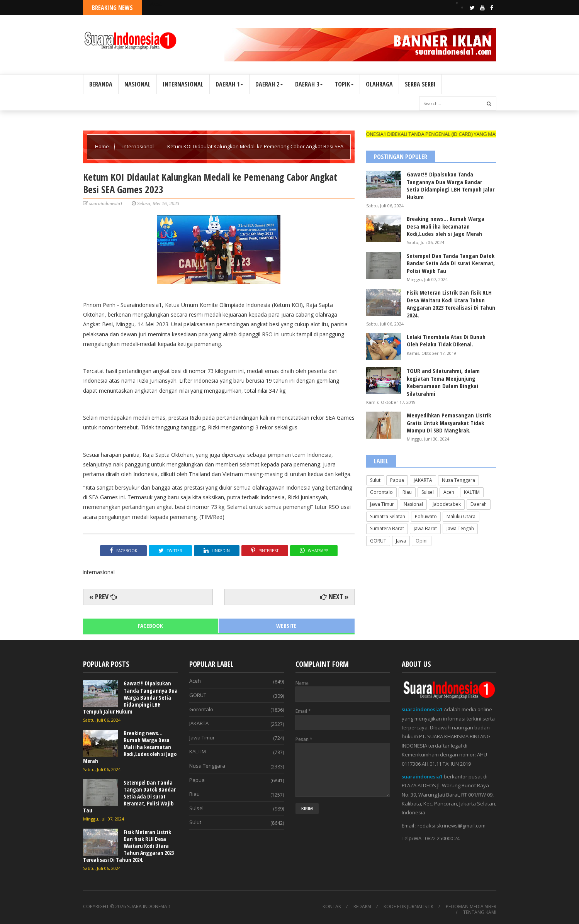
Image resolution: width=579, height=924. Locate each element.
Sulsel (428, 492)
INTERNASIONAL (183, 84)
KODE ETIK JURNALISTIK (408, 907)
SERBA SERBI (420, 84)
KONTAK (332, 907)
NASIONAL (138, 84)
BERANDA (101, 84)
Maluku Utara (461, 516)
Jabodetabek (447, 504)
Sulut (375, 480)
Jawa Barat (425, 528)
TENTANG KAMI (480, 912)
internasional (139, 146)
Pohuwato (426, 516)
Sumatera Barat (387, 528)
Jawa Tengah (460, 528)
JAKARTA (423, 480)
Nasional (413, 504)
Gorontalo (381, 492)
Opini (422, 541)
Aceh (449, 492)
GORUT (378, 541)
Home (103, 146)
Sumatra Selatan (388, 516)
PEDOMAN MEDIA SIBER (471, 907)
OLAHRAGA (379, 84)
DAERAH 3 (309, 84)
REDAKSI (362, 907)
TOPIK (344, 84)
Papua (397, 480)
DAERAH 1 (229, 84)
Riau (407, 492)
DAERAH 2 (269, 84)
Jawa (401, 541)
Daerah (479, 504)
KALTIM (472, 492)
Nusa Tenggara (458, 480)
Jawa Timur (382, 504)
